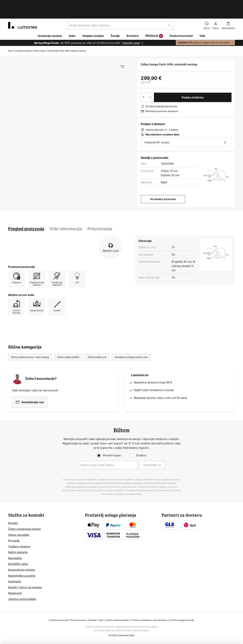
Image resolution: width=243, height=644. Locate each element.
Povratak (14, 541)
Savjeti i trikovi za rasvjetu (25, 587)
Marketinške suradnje (22, 576)
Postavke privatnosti (59, 620)
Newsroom (15, 593)
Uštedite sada (131, 28)
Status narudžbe (19, 535)
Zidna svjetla (39, 36)
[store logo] (23, 11)
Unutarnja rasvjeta (23, 36)
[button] (123, 52)
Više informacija (66, 214)
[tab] (26, 214)
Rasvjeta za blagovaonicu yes (131, 343)
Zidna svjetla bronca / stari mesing (30, 343)
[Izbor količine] (146, 83)
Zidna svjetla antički (68, 343)
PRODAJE (154, 22)
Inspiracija (15, 581)
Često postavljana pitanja (24, 529)
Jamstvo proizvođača (22, 599)
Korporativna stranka (21, 570)
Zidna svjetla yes (97, 343)
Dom (10, 36)
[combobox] (120, 11)
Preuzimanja (100, 214)
